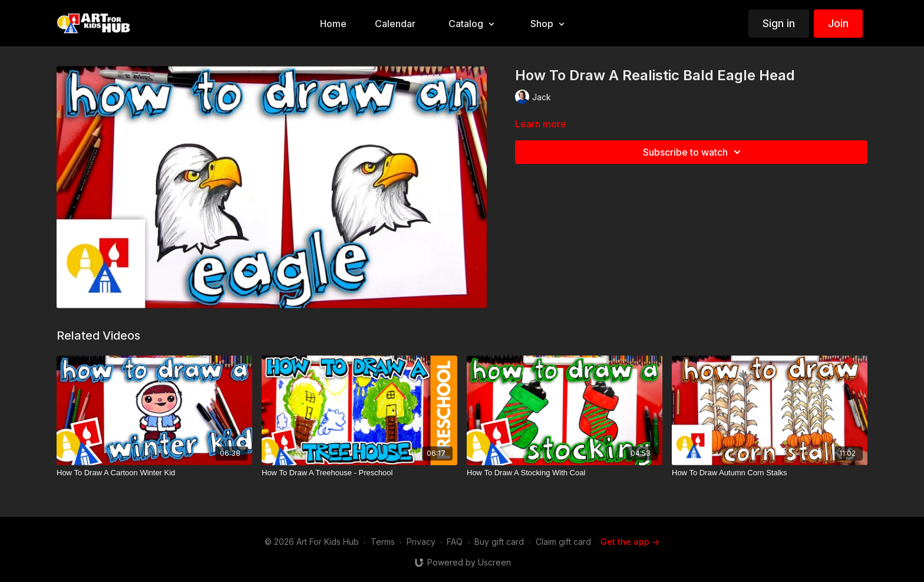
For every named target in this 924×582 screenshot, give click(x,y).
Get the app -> (630, 542)
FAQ (455, 542)
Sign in (779, 23)
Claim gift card (563, 542)
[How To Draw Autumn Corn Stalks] (770, 473)
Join (838, 23)
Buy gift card (499, 542)
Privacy (421, 542)
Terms (383, 542)
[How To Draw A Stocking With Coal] (565, 473)
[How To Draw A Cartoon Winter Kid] (154, 473)
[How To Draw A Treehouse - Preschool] (359, 473)
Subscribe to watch (694, 152)
